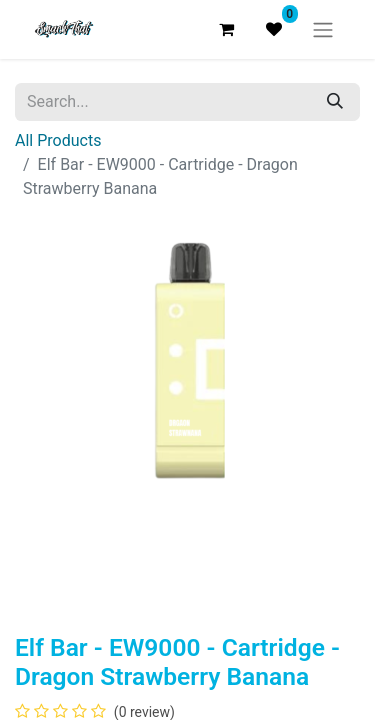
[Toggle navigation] (323, 29)
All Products (58, 140)
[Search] (335, 102)
